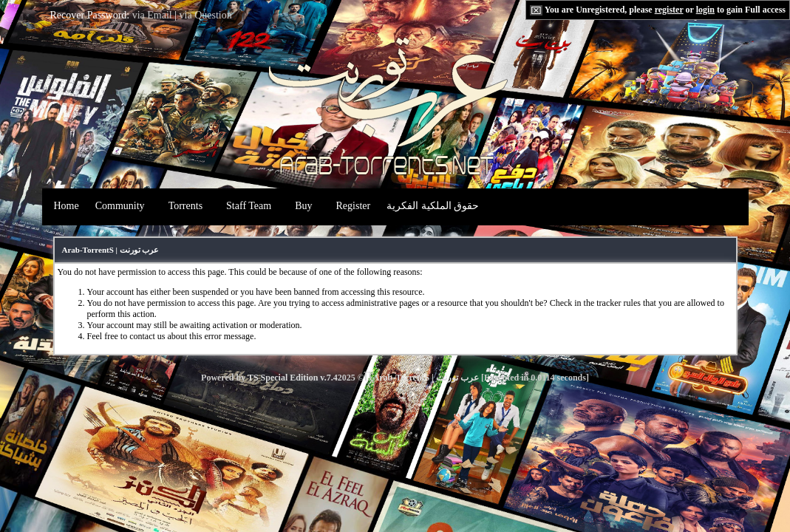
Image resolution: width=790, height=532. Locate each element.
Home (67, 206)
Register (354, 206)
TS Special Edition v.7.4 (293, 378)
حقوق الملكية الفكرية (433, 206)
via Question (206, 15)
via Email (152, 15)
